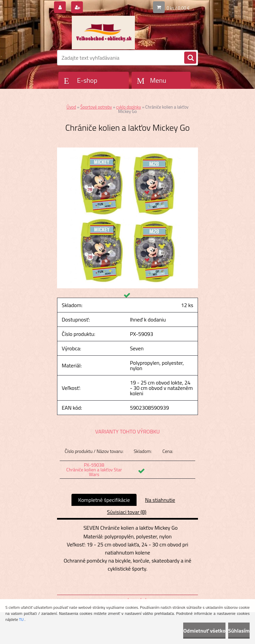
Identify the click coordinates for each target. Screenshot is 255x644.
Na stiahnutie (160, 500)
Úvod (71, 107)
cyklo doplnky (129, 107)
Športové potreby (96, 107)
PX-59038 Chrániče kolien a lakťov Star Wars (94, 470)
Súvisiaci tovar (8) (127, 512)
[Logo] (103, 33)
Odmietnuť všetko (204, 631)
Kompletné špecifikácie (104, 500)
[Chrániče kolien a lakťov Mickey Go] (127, 150)
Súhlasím (239, 631)
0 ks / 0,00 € (178, 8)
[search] (190, 58)
